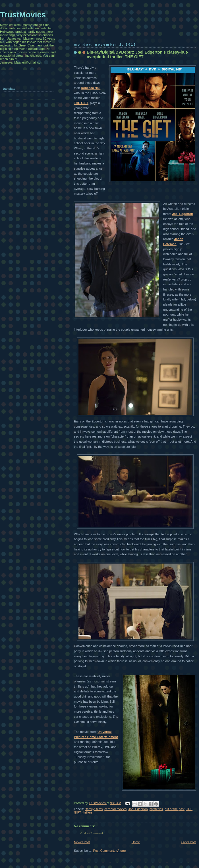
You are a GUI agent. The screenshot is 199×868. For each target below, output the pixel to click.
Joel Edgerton (183, 214)
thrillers (88, 812)
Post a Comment (91, 833)
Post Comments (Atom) (110, 851)
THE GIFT (81, 103)
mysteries (156, 809)
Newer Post (82, 842)
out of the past (175, 809)
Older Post (189, 842)
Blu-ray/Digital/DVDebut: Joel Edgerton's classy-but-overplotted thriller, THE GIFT (138, 54)
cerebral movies (115, 809)
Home (136, 842)
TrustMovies (98, 803)
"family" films (94, 809)
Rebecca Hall (91, 88)
